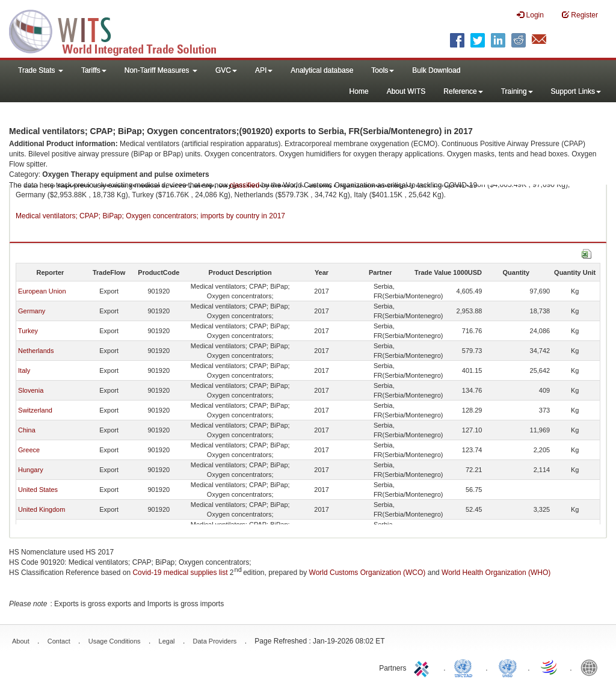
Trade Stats (41, 70)
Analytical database (322, 70)
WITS (120, 30)
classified (245, 185)
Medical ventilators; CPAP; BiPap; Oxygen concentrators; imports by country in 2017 (150, 216)
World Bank (592, 667)
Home (359, 91)
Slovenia (31, 390)
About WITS (406, 91)
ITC (423, 667)
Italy (24, 370)
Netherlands (36, 351)
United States (38, 490)
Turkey (28, 331)
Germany (32, 311)
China (27, 430)
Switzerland (35, 410)
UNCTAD (466, 667)
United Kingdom (42, 509)
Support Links (576, 91)
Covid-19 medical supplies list (180, 573)
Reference (463, 91)
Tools (383, 70)
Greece (29, 450)
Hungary (31, 470)
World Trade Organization (550, 667)
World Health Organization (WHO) (496, 573)
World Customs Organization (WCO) (368, 573)
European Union (42, 291)
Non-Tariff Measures (161, 70)
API (264, 70)
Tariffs (94, 70)
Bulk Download (436, 70)
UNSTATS (508, 667)
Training (517, 91)
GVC (226, 70)
